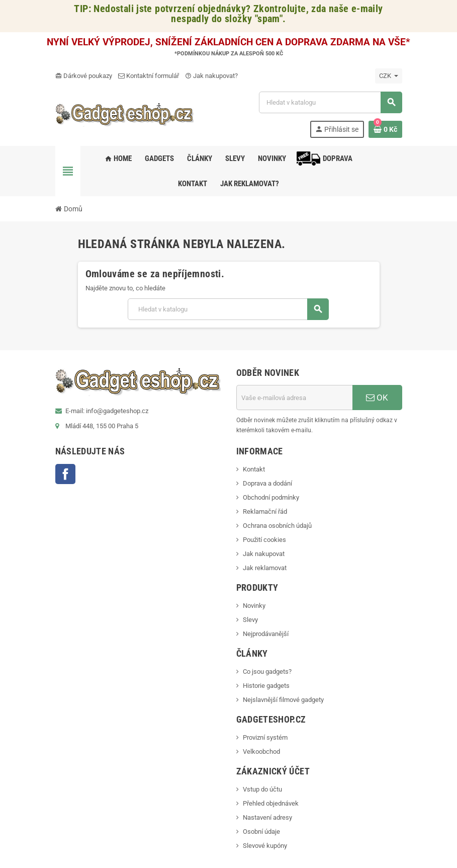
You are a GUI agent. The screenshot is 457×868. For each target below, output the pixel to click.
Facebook (65, 474)
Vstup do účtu (262, 789)
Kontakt (254, 469)
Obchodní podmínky (271, 497)
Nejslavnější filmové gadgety (283, 700)
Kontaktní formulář (149, 76)
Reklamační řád (265, 511)
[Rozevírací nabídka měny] (389, 76)
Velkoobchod (261, 752)
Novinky (254, 606)
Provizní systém (265, 737)
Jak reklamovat (265, 568)
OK (377, 398)
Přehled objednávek (271, 803)
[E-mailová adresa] (294, 398)
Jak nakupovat (264, 554)
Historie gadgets (266, 686)
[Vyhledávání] (330, 102)
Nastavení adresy (267, 817)
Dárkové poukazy (84, 76)
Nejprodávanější (266, 634)
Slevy (250, 620)
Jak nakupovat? (211, 76)
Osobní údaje (261, 832)
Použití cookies (264, 540)
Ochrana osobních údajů (277, 526)
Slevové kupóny (265, 846)
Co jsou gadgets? (267, 672)
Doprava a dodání (267, 483)
